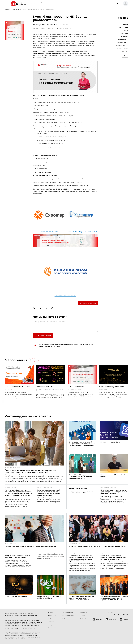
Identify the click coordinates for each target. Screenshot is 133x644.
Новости (125, 25)
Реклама (125, 52)
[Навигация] (6, 4)
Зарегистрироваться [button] (88, 303)
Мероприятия (123, 40)
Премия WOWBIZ (123, 49)
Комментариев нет (64, 28)
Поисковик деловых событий (49, 231)
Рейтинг (125, 58)
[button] (125, 4)
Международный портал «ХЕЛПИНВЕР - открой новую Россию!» (82, 232)
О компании (83, 613)
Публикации (124, 28)
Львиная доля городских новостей (65, 296)
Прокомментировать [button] (43, 336)
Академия (125, 55)
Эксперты (125, 37)
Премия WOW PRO (122, 46)
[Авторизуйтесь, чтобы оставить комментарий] (65, 326)
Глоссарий (83, 619)
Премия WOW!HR (122, 43)
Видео (126, 31)
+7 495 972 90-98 (121, 615)
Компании (124, 34)
